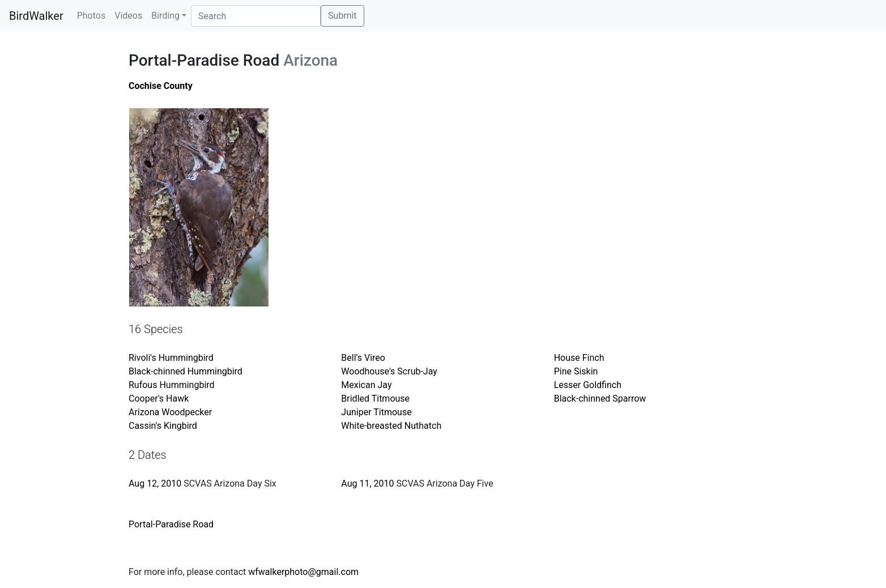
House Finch (579, 358)
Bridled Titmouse (375, 399)
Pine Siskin (576, 371)
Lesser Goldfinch (588, 385)
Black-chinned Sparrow (600, 399)
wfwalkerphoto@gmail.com (303, 572)
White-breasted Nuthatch (391, 426)
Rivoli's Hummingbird (171, 358)
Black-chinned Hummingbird (186, 371)
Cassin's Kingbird (163, 426)
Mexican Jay (366, 385)
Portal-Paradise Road (171, 524)
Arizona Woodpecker (170, 412)
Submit (342, 16)
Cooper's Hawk (159, 399)
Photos (91, 16)
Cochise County (161, 86)
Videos (128, 16)
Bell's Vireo (363, 358)
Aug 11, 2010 (367, 483)
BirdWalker (36, 16)
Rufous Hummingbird (172, 385)
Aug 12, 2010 (155, 483)
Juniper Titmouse (376, 412)
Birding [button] (165, 16)
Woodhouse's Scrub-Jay (389, 371)
